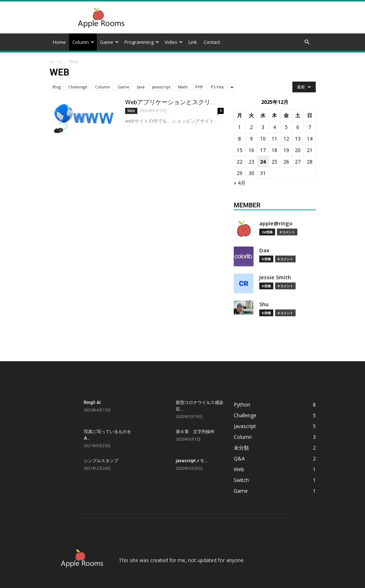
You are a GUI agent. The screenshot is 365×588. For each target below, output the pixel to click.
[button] (307, 42)
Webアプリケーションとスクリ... (170, 102)
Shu (264, 304)
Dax (264, 250)
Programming (142, 42)
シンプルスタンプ (101, 461)
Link (193, 42)
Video (174, 42)
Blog (57, 87)
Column (83, 42)
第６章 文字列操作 (195, 432)
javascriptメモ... (192, 461)
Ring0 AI (92, 403)
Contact (212, 42)
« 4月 (240, 183)
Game (109, 42)
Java (141, 87)
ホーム (56, 62)
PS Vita (217, 87)
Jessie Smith (275, 277)
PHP (199, 87)
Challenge (78, 87)
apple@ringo (276, 223)
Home (59, 42)
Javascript (161, 87)
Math (183, 87)
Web (131, 111)
